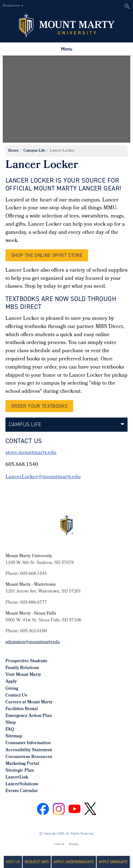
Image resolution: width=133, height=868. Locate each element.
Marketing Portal (22, 764)
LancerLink (17, 777)
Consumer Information (28, 743)
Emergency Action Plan (29, 716)
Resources (11, 6)
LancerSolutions (22, 784)
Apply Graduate (113, 862)
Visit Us (13, 862)
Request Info (37, 862)
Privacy (74, 844)
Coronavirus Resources (29, 757)
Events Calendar (22, 791)
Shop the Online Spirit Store (47, 255)
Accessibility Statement (29, 750)
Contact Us (16, 696)
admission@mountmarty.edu (33, 642)
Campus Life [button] (25, 424)
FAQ (10, 730)
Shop (11, 723)
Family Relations (22, 668)
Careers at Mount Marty (29, 702)
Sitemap (14, 736)
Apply (11, 682)
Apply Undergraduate (74, 862)
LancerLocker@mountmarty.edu (43, 477)
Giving (12, 689)
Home (13, 151)
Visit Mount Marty (23, 675)
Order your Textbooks (39, 406)
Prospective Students (26, 661)
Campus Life (34, 151)
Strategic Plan (20, 771)
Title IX (59, 844)
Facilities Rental (22, 709)
